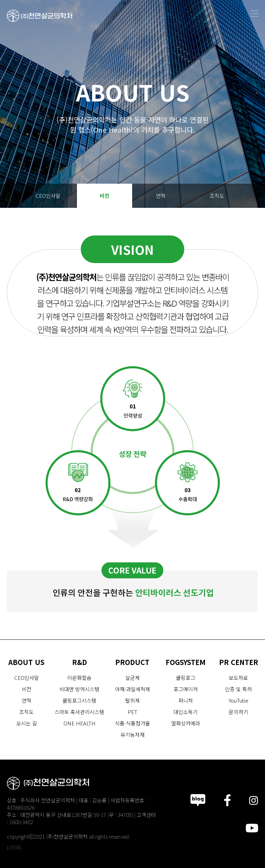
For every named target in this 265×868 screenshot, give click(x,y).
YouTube (239, 700)
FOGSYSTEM (186, 662)
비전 (105, 196)
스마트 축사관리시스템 (79, 712)
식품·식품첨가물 (132, 723)
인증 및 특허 (238, 689)
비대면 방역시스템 (79, 689)
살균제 (132, 678)
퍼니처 (186, 700)
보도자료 (238, 678)
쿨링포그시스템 (79, 700)
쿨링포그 (186, 678)
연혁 (161, 196)
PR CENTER (239, 662)
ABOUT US (26, 662)
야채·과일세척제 (132, 689)
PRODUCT (132, 662)
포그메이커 (186, 689)
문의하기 (238, 712)
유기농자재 (132, 735)
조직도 (217, 196)
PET (132, 712)
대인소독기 (186, 712)
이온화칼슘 (79, 678)
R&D (80, 662)
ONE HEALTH (80, 723)
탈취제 (132, 700)
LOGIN (14, 847)
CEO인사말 (48, 196)
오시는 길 (132, 220)
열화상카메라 (186, 723)
